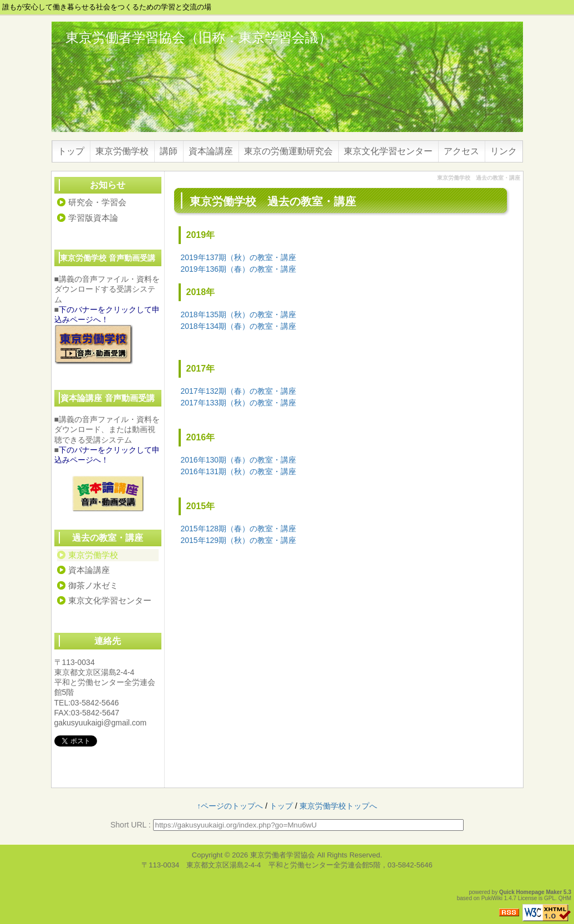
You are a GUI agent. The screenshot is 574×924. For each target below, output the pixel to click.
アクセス (461, 151)
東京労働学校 (122, 151)
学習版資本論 (93, 218)
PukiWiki (492, 898)
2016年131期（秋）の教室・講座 (239, 471)
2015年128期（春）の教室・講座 (239, 529)
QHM (565, 898)
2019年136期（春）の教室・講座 (239, 269)
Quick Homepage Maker (530, 892)
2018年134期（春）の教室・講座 (239, 326)
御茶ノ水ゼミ (93, 585)
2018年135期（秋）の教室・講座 (239, 314)
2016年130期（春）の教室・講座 (239, 460)
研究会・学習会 (97, 202)
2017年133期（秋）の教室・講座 (239, 403)
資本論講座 (211, 151)
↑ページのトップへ (230, 806)
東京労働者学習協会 (283, 855)
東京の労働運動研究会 (288, 151)
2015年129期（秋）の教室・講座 (239, 540)
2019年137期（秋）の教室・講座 (239, 257)
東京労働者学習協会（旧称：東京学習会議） (199, 37)
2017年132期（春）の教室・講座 (239, 391)
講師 (169, 151)
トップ (71, 151)
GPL (550, 898)
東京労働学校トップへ (338, 806)
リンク (504, 151)
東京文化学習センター (388, 151)
